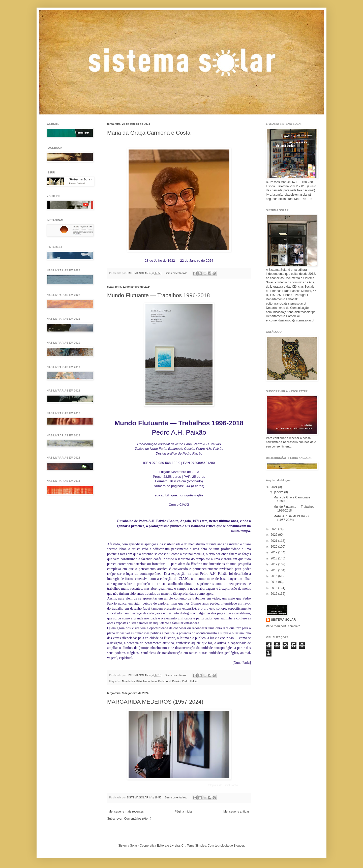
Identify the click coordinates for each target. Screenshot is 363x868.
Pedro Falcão (190, 681)
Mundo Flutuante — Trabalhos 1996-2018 (158, 295)
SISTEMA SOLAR (283, 620)
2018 (275, 558)
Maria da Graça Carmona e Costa (149, 133)
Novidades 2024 (132, 681)
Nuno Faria (150, 681)
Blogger (239, 846)
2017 (275, 564)
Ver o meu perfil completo (283, 626)
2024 (275, 487)
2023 (275, 529)
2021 (275, 541)
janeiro (279, 492)
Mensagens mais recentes (126, 812)
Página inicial (184, 812)
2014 (275, 582)
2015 (275, 576)
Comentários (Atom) (138, 819)
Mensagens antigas (236, 812)
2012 (275, 594)
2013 (275, 588)
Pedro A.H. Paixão (169, 681)
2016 (275, 570)
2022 (275, 535)
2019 (275, 552)
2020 (275, 547)
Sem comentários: (176, 273)
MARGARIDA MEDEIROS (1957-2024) (155, 702)
